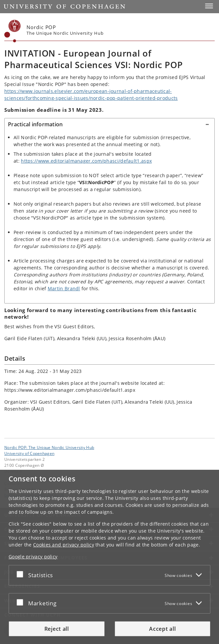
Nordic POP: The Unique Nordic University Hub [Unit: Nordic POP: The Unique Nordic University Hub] (49, 447)
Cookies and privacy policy (64, 545)
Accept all (162, 629)
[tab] (109, 125)
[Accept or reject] (22, 574)
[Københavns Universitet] (13, 31)
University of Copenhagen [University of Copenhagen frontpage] (29, 453)
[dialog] (109, 557)
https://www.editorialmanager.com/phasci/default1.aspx (86, 161)
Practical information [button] (35, 124)
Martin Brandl (64, 288)
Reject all (57, 629)
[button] (209, 6)
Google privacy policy (33, 557)
